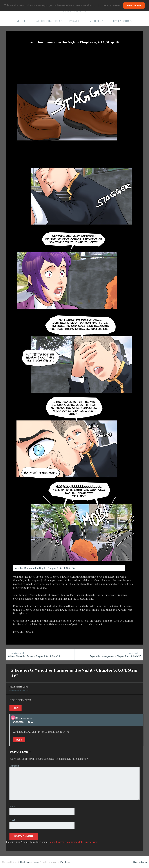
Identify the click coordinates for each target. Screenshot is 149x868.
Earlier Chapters (49, 21)
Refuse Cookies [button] (112, 6)
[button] (93, 6)
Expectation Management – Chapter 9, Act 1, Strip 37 (109, 655)
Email (13, 820)
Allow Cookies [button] (134, 6)
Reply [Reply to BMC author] (19, 740)
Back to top (140, 862)
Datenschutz (123, 21)
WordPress (65, 862)
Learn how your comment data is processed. (73, 842)
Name (13, 806)
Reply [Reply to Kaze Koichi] (15, 708)
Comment (15, 766)
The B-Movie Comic (29, 862)
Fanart (74, 21)
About (21, 21)
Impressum (96, 21)
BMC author (20, 718)
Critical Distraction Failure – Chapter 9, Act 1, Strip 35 (40, 655)
